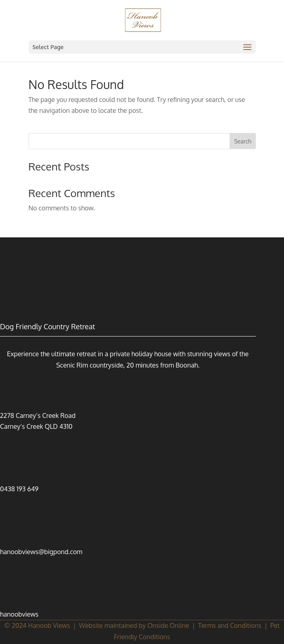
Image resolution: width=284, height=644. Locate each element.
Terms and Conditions (230, 625)
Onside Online (168, 625)
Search (243, 141)
